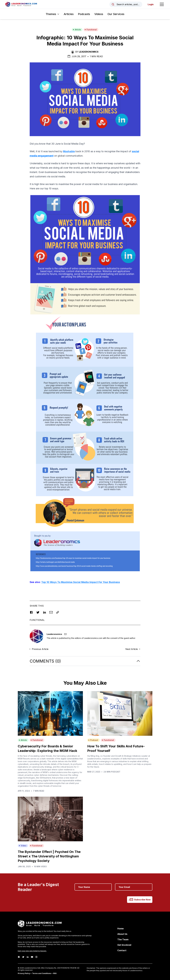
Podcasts (84, 14)
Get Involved (124, 945)
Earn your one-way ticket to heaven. (32, 951)
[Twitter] (23, 957)
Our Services (116, 14)
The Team (123, 939)
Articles (69, 14)
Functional (91, 30)
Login (151, 4)
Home (120, 929)
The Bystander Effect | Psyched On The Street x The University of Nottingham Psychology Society (49, 856)
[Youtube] (32, 957)
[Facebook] (19, 957)
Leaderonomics (89, 52)
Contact (122, 950)
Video (23, 846)
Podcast (93, 740)
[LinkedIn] (28, 957)
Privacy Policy (24, 973)
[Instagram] (36, 957)
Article (77, 30)
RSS (55, 973)
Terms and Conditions (42, 973)
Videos (99, 14)
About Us (122, 934)
